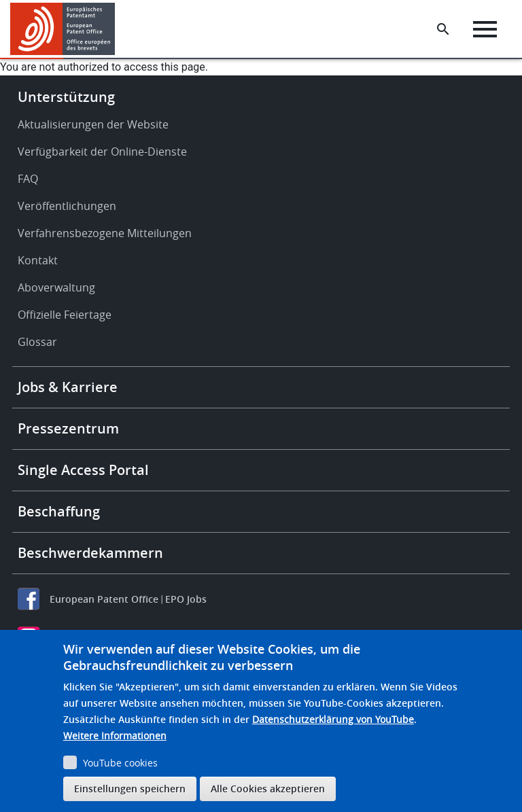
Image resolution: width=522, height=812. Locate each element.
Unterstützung (66, 97)
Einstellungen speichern (130, 789)
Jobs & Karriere (68, 387)
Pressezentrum (68, 428)
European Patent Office (104, 599)
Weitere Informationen (115, 736)
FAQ (28, 179)
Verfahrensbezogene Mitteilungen (105, 233)
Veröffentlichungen (67, 206)
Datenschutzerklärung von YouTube (333, 719)
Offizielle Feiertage (65, 315)
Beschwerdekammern (90, 553)
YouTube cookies (120, 763)
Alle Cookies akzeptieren (268, 789)
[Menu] (485, 29)
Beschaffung (59, 511)
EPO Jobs (186, 599)
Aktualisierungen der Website (93, 124)
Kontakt (38, 260)
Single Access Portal (83, 470)
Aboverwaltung (56, 287)
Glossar (37, 342)
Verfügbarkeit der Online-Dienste (102, 152)
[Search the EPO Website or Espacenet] (443, 29)
